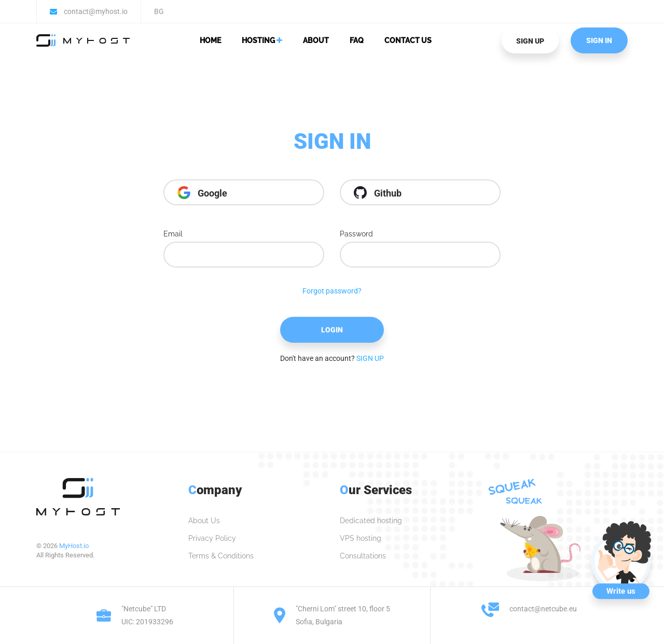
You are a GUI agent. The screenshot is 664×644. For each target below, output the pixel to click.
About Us (204, 521)
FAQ (357, 40)
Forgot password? (332, 291)
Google (202, 193)
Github (378, 193)
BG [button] (159, 11)
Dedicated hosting (371, 521)
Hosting (262, 40)
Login (332, 330)
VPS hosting (361, 538)
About (316, 40)
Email (173, 234)
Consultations (363, 556)
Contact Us (408, 40)
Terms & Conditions (221, 556)
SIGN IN (599, 40)
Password (356, 234)
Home (210, 40)
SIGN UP (530, 41)
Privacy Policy (212, 538)
